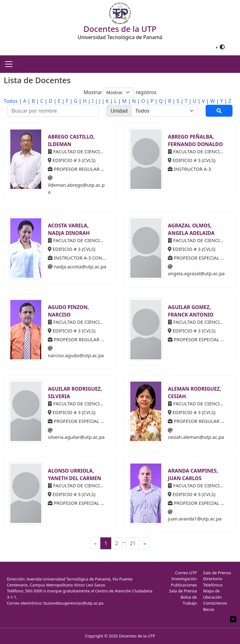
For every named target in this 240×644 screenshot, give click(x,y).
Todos (11, 101)
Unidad (119, 111)
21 (132, 543)
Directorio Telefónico (213, 582)
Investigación (184, 579)
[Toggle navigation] (9, 64)
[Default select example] (119, 92)
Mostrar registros (120, 92)
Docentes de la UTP (137, 636)
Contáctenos (215, 603)
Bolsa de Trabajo (189, 600)
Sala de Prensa (183, 591)
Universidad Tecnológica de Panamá (120, 37)
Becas (209, 609)
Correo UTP (186, 573)
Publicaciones (184, 585)
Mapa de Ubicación (212, 594)
